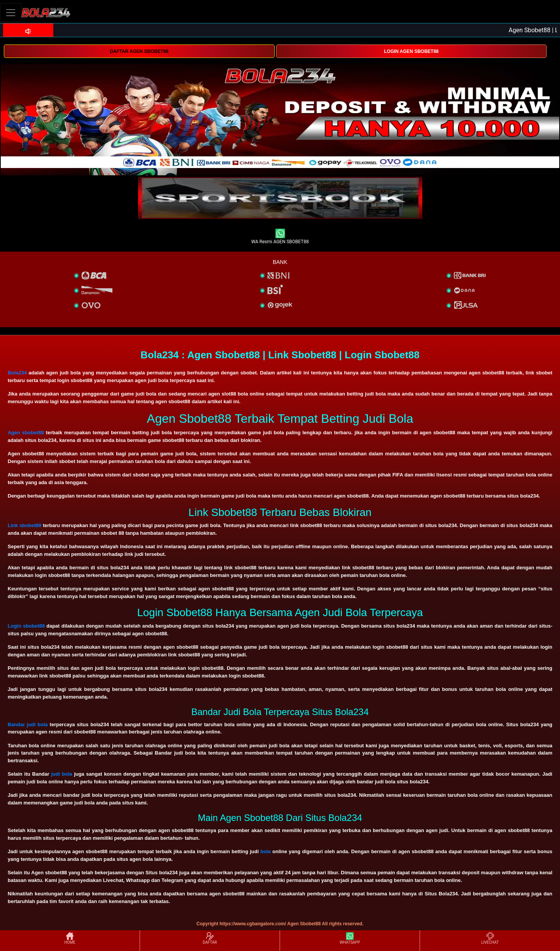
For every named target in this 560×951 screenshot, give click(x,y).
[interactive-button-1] (280, 198)
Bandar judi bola (28, 724)
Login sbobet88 (26, 626)
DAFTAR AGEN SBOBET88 (139, 51)
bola (266, 851)
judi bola (62, 774)
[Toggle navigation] (11, 12)
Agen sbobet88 (26, 433)
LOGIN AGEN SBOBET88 (411, 51)
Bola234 (17, 373)
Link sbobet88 (25, 525)
